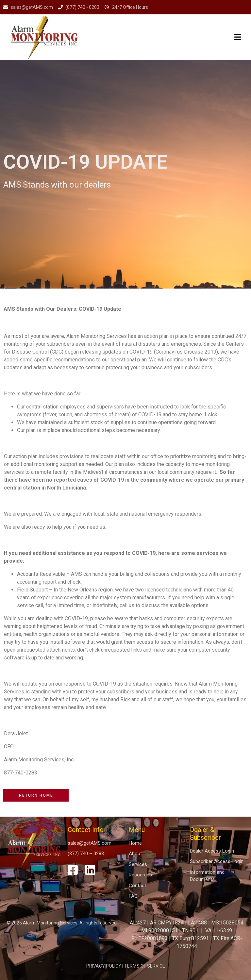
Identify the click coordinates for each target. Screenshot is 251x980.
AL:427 (138, 923)
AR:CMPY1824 (167, 923)
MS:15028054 (227, 923)
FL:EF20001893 (150, 938)
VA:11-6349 (219, 930)
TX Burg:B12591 (190, 938)
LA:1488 (197, 923)
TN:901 (190, 930)
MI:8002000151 (159, 930)
